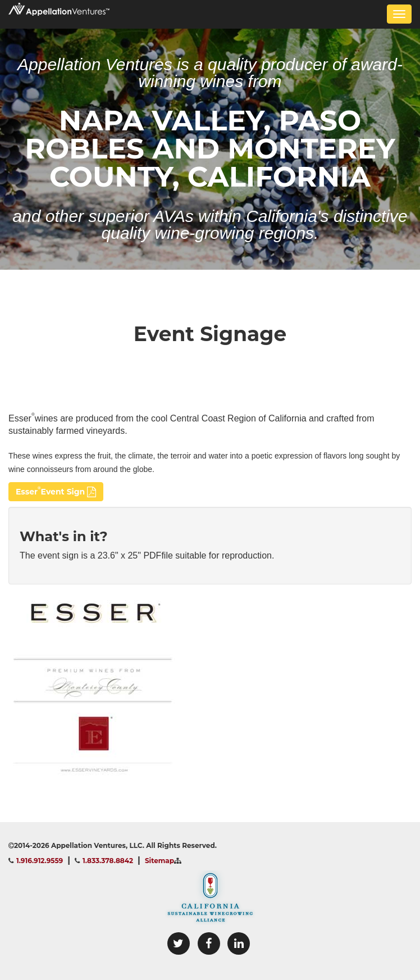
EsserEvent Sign (56, 491)
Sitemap (159, 861)
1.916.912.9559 (40, 861)
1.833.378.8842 (108, 861)
